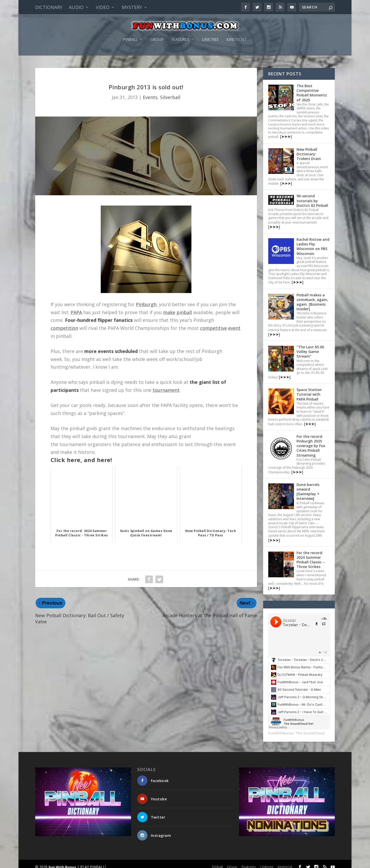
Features (180, 37)
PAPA (76, 307)
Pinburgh (146, 299)
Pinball (130, 37)
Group (157, 37)
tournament (166, 385)
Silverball (170, 92)
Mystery (132, 7)
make (169, 307)
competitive (214, 323)
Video (103, 7)
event (234, 323)
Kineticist (237, 37)
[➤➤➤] (285, 132)
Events (150, 92)
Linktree (210, 37)
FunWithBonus (281, 728)
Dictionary (49, 7)
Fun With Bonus (62, 862)
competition (64, 323)
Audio (76, 7)
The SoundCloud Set (313, 728)
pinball (184, 307)
